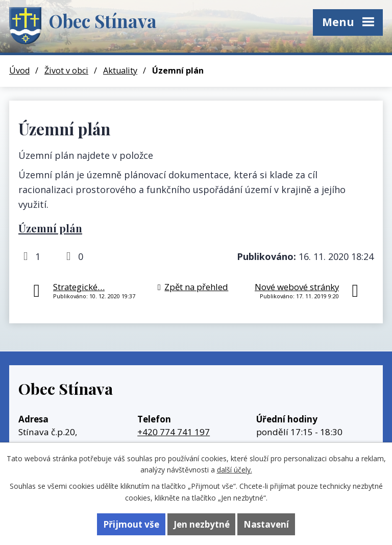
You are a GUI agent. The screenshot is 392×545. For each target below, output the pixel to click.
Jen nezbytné (202, 524)
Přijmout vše (131, 524)
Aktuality (120, 70)
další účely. (235, 470)
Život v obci (66, 70)
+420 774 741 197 (174, 432)
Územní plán (50, 228)
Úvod (19, 70)
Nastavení (266, 524)
